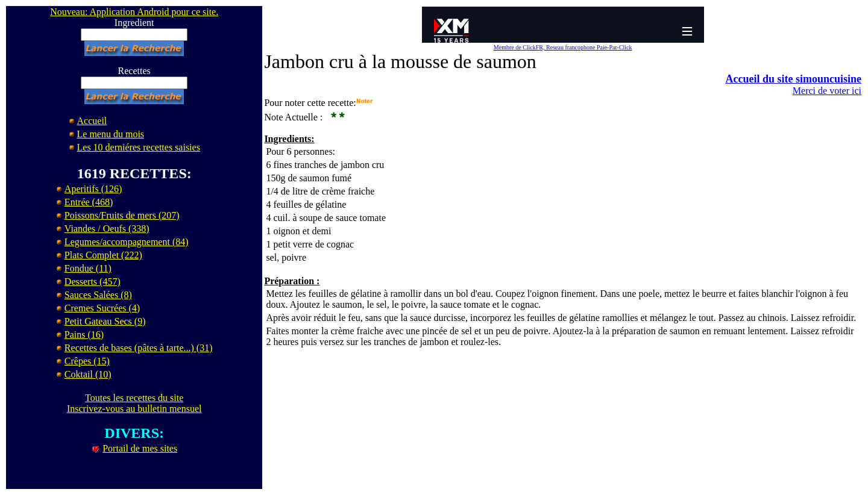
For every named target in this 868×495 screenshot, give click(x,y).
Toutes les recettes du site (134, 398)
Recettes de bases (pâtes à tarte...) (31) (139, 348)
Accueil (92, 121)
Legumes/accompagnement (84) (127, 242)
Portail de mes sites (140, 448)
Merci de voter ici (827, 91)
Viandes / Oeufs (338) (107, 229)
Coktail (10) (88, 374)
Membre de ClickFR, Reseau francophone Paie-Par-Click (563, 47)
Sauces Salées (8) (98, 295)
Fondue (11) (88, 268)
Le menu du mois (111, 134)
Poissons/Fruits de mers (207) (122, 215)
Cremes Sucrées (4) (102, 308)
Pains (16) (84, 335)
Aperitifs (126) (93, 189)
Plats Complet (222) (103, 255)
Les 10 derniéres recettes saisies (139, 147)
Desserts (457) (93, 282)
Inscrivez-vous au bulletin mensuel (134, 409)
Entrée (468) (89, 202)
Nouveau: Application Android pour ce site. (134, 12)
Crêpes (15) (87, 361)
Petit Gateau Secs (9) (105, 321)
